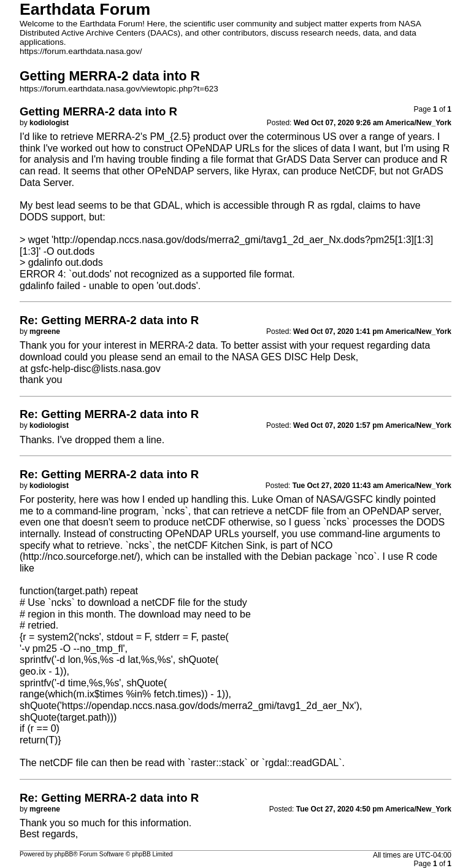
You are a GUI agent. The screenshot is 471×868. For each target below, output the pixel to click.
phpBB (64, 854)
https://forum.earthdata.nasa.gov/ (81, 51)
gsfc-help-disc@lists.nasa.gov (96, 369)
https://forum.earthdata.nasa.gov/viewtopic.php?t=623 (119, 89)
